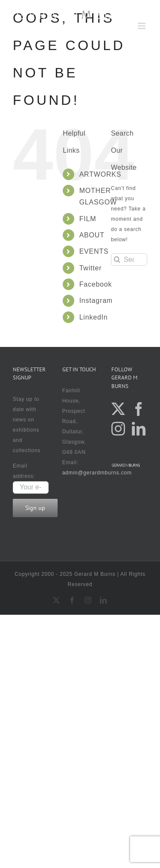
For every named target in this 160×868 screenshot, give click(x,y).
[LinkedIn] (139, 429)
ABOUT (92, 235)
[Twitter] (118, 409)
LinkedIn (94, 317)
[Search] (117, 259)
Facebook (96, 284)
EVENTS (94, 251)
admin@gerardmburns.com (97, 473)
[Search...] (129, 259)
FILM (88, 219)
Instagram (96, 301)
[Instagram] (118, 429)
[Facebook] (139, 409)
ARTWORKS (100, 174)
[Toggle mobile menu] (143, 26)
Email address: (31, 477)
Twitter (91, 268)
